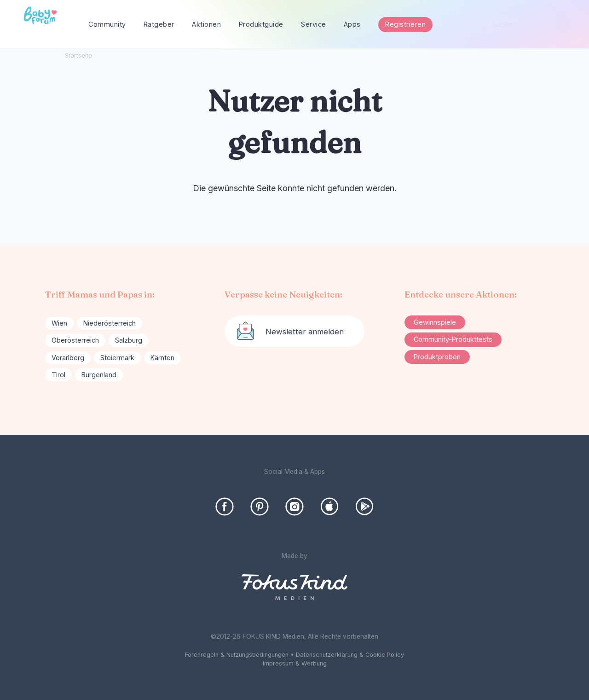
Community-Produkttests (453, 339)
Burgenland (99, 375)
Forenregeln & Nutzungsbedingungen (237, 655)
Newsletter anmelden (305, 332)
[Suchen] (563, 25)
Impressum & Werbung (295, 663)
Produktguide (261, 24)
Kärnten (162, 358)
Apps (352, 24)
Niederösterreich (110, 323)
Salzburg (129, 340)
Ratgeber (159, 24)
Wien (59, 323)
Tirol (58, 375)
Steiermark (117, 358)
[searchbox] (528, 25)
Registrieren (405, 24)
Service (314, 24)
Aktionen (206, 24)
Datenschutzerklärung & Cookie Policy (350, 655)
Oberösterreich (75, 340)
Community (107, 24)
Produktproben (437, 357)
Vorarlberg (68, 358)
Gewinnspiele (435, 322)
